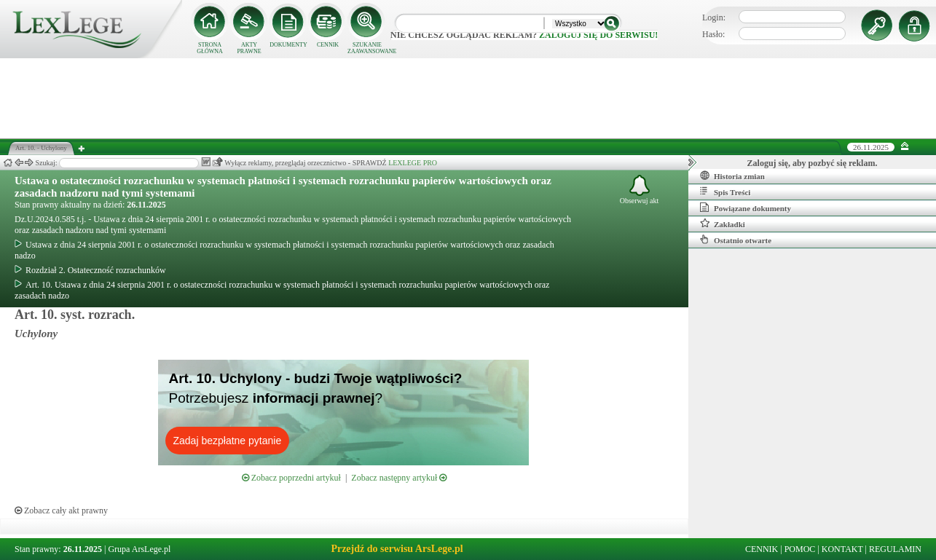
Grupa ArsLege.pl (139, 549)
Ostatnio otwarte (736, 240)
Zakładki (723, 224)
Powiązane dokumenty (746, 208)
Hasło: (713, 34)
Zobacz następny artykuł (399, 478)
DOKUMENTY (288, 45)
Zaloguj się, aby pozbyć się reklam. (813, 163)
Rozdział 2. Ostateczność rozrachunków (90, 270)
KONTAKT (842, 549)
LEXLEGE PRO (413, 163)
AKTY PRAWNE (249, 48)
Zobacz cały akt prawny (61, 510)
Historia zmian (732, 176)
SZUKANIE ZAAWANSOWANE (367, 48)
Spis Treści (725, 192)
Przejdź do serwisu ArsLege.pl (397, 549)
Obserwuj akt (640, 190)
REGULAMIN (895, 549)
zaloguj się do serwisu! (598, 35)
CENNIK (328, 45)
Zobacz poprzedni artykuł (291, 478)
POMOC (800, 549)
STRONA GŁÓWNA (210, 48)
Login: (714, 17)
